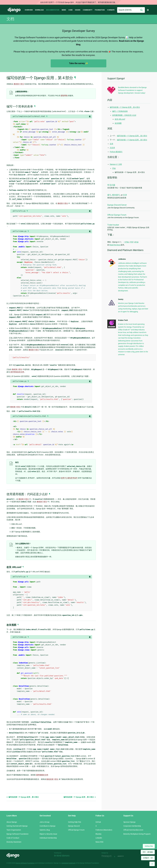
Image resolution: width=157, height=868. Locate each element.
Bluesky (98, 834)
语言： (148, 852)
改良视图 (118, 123)
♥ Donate (111, 10)
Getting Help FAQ (75, 822)
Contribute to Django (48, 826)
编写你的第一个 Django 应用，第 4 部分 (125, 107)
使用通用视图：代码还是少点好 (124, 115)
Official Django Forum (117, 215)
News (64, 10)
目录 (111, 144)
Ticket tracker (113, 225)
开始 (114, 168)
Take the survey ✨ (78, 63)
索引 (109, 195)
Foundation (100, 10)
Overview (29, 10)
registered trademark (68, 863)
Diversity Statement (14, 842)
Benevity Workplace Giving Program (137, 834)
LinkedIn (99, 838)
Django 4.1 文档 (116, 164)
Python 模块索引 (116, 152)
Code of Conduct (13, 838)
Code (70, 10)
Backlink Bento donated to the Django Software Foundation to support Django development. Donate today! (132, 90)
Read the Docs (115, 245)
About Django (12, 822)
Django (14, 10)
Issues (78, 10)
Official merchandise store (133, 830)
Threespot (107, 856)
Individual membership (48, 838)
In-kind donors (62, 856)
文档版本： (148, 858)
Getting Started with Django (17, 826)
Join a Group (45, 822)
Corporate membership (132, 826)
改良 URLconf (120, 119)
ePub (137, 242)
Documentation (53, 10)
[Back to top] (152, 864)
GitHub (98, 822)
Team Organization (14, 830)
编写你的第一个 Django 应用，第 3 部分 (23, 797)
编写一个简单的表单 (120, 111)
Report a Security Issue (48, 834)
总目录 (112, 148)
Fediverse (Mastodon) (104, 830)
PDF (132, 242)
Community (88, 10)
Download (39, 10)
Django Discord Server (117, 205)
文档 (10, 19)
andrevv (123, 856)
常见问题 (111, 185)
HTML (127, 242)
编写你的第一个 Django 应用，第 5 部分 (80, 797)
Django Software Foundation (17, 834)
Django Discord (74, 826)
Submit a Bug (45, 830)
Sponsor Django (129, 822)
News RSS (99, 842)
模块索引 (116, 195)
